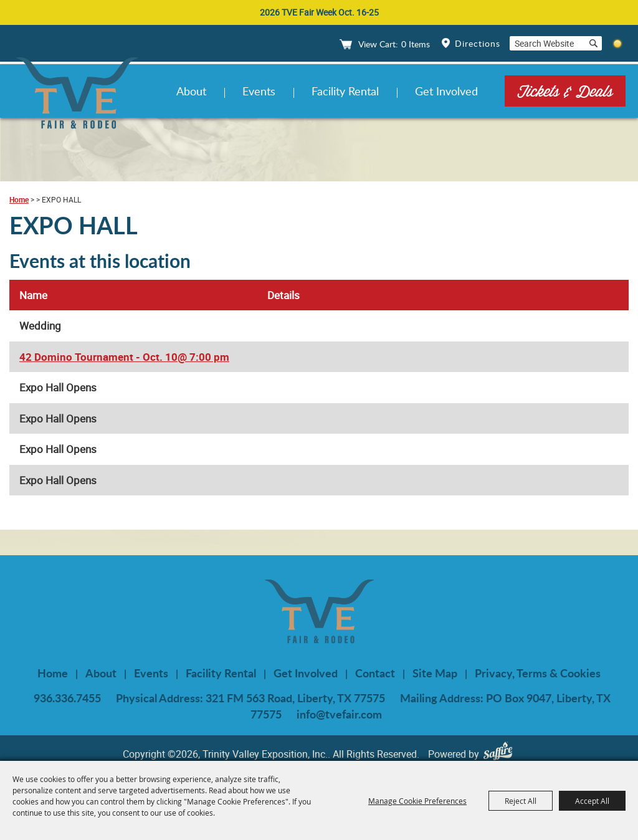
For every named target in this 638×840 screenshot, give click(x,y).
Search (593, 43)
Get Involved (446, 91)
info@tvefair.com (339, 714)
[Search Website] (547, 43)
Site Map (435, 673)
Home (19, 199)
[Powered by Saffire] (501, 754)
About (191, 91)
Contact (375, 673)
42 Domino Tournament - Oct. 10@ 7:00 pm (124, 357)
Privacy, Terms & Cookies (538, 673)
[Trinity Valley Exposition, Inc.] (77, 95)
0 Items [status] (416, 44)
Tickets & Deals (565, 91)
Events (259, 91)
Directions (478, 43)
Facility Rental (345, 91)
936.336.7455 (67, 698)
